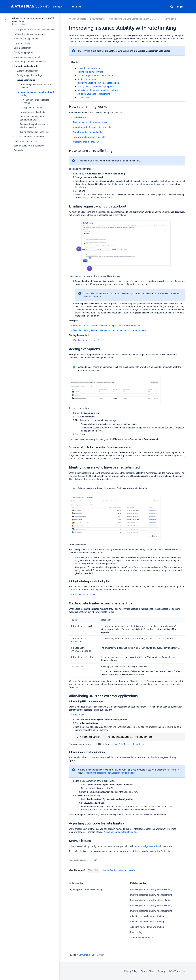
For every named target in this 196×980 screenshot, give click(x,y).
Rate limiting (136, 932)
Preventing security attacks (33, 112)
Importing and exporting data (27, 57)
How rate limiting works (89, 68)
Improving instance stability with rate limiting (151, 889)
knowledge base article (150, 851)
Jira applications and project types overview (34, 30)
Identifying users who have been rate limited (98, 83)
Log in (180, 7)
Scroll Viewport (98, 955)
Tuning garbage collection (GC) (34, 132)
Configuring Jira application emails (30, 62)
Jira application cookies (31, 107)
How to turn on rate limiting (90, 72)
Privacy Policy (131, 971)
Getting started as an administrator (30, 34)
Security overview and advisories (29, 146)
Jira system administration (26, 66)
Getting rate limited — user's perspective (96, 87)
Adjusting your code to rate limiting (94, 94)
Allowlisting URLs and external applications (98, 90)
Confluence (83, 955)
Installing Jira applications (26, 39)
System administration (27, 71)
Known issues (84, 98)
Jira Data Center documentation (29, 137)
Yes (90, 870)
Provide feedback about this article (119, 870)
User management (22, 48)
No (96, 870)
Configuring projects (23, 52)
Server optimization (26, 80)
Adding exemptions (87, 79)
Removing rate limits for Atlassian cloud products (111, 773)
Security (161, 971)
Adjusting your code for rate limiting (121, 832)
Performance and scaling (26, 141)
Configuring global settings (30, 75)
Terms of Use (147, 971)
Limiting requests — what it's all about (95, 76)
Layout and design (22, 43)
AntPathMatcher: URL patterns (130, 744)
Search (172, 7)
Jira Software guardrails (141, 938)
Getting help (19, 150)
